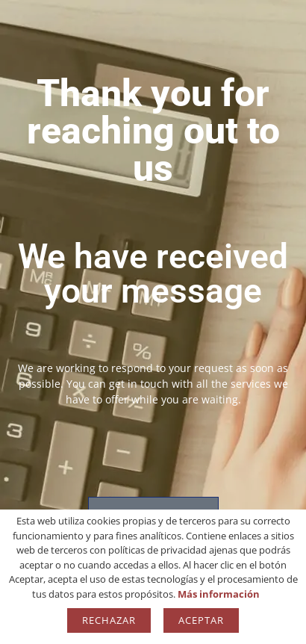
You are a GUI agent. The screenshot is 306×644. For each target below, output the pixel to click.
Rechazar (109, 620)
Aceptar (201, 620)
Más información (219, 594)
